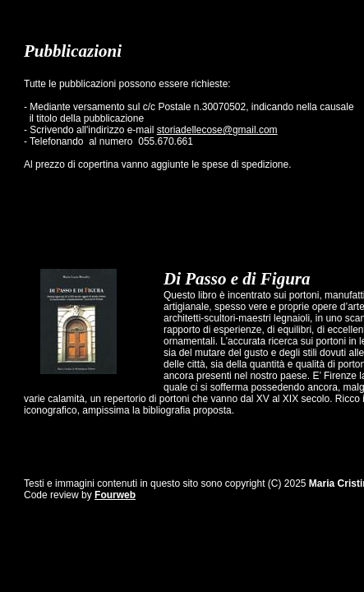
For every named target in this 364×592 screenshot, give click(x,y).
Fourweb (115, 495)
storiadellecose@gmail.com (217, 130)
